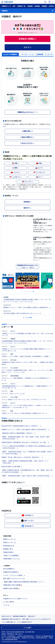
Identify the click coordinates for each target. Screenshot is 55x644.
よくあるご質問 (9, 602)
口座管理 (30, 6)
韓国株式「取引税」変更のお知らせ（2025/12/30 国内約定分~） (22, 457)
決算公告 (31, 616)
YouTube (27, 515)
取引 (14, 6)
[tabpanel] (27, 164)
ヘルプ (6, 605)
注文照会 (52, 6)
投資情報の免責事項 (20, 616)
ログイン (27, 47)
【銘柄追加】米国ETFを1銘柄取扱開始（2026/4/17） (18, 433)
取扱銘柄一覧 (8, 549)
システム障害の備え (8, 622)
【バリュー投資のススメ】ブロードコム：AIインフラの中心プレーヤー (24, 399)
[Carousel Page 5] (31, 291)
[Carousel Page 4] (29, 291)
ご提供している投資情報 (11, 555)
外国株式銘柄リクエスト (11, 559)
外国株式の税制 (9, 552)
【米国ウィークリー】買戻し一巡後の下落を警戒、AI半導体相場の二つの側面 (26, 356)
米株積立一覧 (21, 6)
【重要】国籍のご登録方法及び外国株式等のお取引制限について (23, 582)
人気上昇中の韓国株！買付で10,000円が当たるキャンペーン (22, 313)
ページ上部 (27, 628)
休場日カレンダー (9, 542)
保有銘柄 (37, 6)
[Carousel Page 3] (26, 291)
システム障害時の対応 (24, 622)
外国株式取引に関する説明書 (13, 585)
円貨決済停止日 (9, 546)
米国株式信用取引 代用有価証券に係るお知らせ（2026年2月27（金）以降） (25, 442)
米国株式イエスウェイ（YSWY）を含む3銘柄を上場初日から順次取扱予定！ (27, 307)
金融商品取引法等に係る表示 (11, 619)
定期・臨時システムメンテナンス (14, 578)
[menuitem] (49, 2)
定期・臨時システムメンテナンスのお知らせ (36, 619)
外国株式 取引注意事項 (11, 572)
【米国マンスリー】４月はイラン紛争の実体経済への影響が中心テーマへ (24, 413)
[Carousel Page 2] (24, 291)
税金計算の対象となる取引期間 (12, 467)
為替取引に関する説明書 (11, 588)
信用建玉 (44, 6)
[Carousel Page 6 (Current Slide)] (33, 291)
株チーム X (27, 521)
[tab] (28, 54)
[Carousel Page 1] (22, 291)
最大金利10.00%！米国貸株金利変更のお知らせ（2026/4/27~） (22, 426)
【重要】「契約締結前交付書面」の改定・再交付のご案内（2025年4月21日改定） (27, 476)
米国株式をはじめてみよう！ (27, 112)
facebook (27, 526)
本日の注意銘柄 (9, 569)
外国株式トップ (6, 6)
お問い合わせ (6, 616)
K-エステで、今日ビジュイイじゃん (13, 394)
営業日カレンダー (9, 539)
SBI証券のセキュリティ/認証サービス (15, 599)
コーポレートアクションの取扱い (14, 575)
